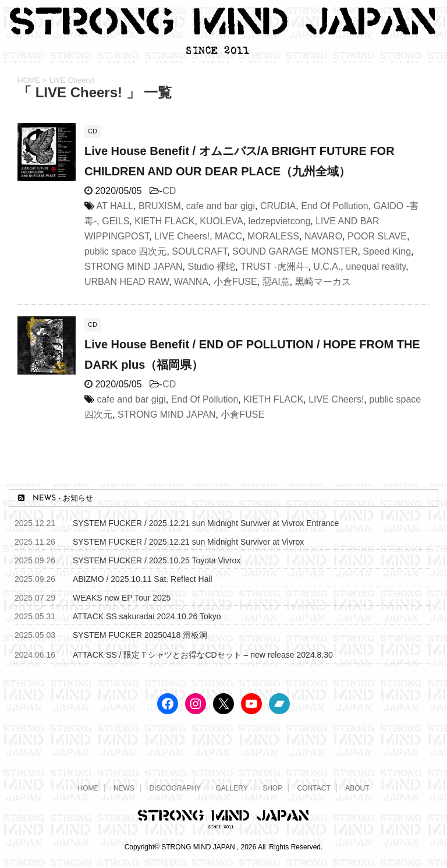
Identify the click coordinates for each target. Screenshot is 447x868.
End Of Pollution (335, 206)
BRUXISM (160, 206)
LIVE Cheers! (182, 236)
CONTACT (314, 788)
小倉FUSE (235, 282)
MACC (228, 236)
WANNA (191, 282)
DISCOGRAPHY (175, 788)
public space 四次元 (125, 251)
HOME (88, 788)
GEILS (116, 221)
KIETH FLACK (164, 221)
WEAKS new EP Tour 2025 (122, 598)
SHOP (272, 788)
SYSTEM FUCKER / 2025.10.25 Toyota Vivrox (157, 560)
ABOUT (357, 788)
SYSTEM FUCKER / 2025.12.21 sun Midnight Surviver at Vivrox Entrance (206, 523)
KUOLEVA (221, 221)
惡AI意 (276, 282)
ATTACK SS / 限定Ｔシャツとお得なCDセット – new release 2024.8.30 (203, 655)
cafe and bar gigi (221, 206)
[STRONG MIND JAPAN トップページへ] (223, 52)
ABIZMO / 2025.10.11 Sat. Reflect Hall (143, 579)
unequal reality (376, 267)
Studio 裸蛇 (212, 267)
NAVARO (323, 236)
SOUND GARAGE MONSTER (295, 251)
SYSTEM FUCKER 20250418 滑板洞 (140, 635)
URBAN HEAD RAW (127, 282)
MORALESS (273, 236)
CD (169, 191)
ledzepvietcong (280, 221)
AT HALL (115, 206)
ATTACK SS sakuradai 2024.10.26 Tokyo (147, 616)
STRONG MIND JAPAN (134, 267)
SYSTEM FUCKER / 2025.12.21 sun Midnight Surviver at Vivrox (188, 542)
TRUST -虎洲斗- (274, 267)
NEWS (124, 788)
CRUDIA (278, 206)
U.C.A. (327, 267)
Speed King (387, 251)
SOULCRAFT (199, 251)
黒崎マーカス (323, 282)
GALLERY (232, 788)
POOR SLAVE (377, 236)
